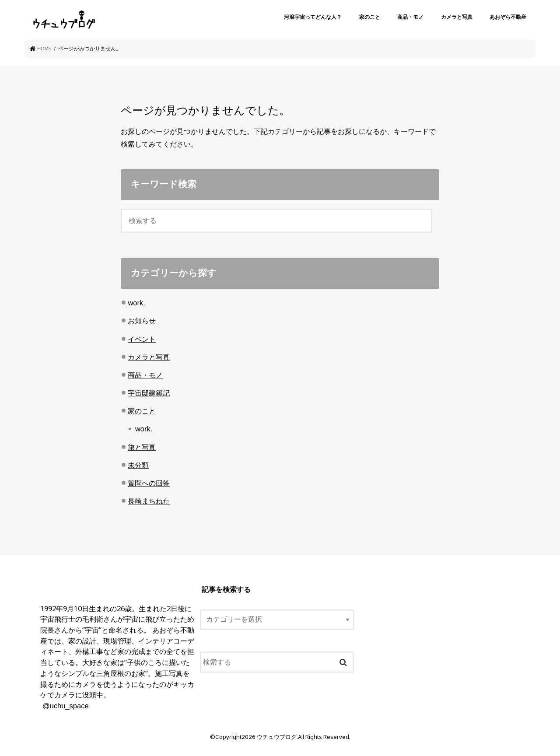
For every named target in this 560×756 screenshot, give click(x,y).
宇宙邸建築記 (149, 393)
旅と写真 (142, 447)
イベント (142, 339)
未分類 (138, 465)
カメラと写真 (457, 17)
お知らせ (142, 321)
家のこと (370, 17)
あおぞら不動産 (508, 17)
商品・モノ (410, 17)
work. (136, 303)
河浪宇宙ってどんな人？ (313, 17)
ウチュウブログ (277, 737)
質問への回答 (149, 483)
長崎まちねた (149, 501)
